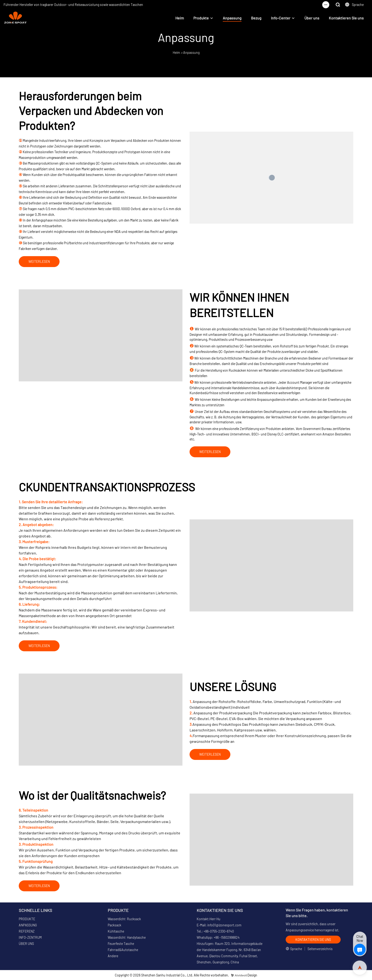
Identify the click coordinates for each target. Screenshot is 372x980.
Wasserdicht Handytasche (127, 937)
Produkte (201, 18)
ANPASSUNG (28, 925)
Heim (180, 18)
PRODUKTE (27, 919)
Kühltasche (116, 931)
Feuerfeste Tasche (121, 944)
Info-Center (281, 18)
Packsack (114, 925)
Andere (113, 956)
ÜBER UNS (26, 944)
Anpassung (232, 18)
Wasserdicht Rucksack (124, 919)
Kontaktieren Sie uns (346, 18)
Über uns (312, 18)
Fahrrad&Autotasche (123, 950)
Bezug (256, 18)
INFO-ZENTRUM (30, 937)
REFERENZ (27, 931)
